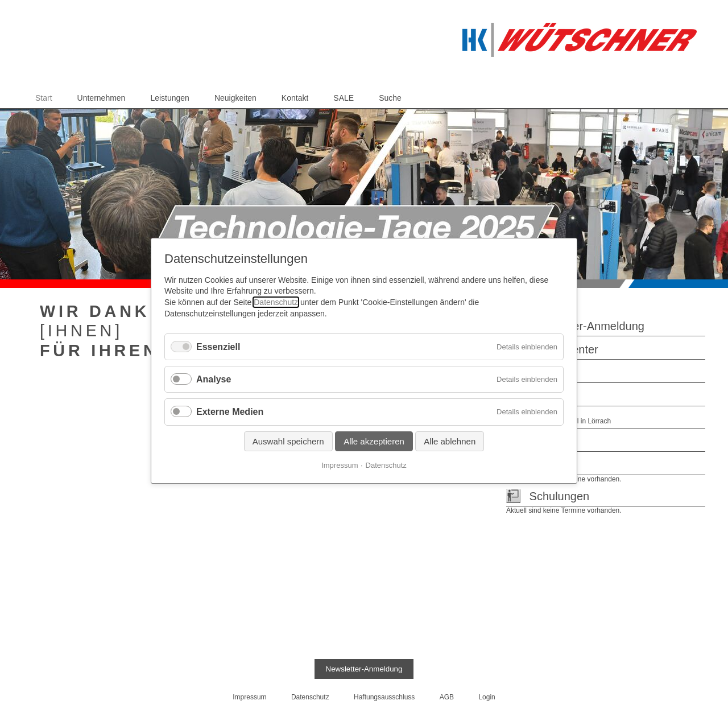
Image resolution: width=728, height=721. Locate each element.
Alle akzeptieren (374, 441)
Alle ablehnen (450, 441)
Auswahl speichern (288, 441)
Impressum (340, 465)
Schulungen (560, 496)
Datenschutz (276, 302)
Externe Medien (230, 412)
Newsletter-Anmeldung (587, 326)
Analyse (214, 379)
